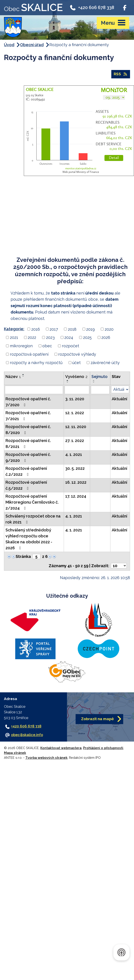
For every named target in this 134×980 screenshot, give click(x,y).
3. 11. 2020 (75, 399)
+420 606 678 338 (92, 7)
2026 (106, 337)
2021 (14, 337)
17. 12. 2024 (76, 496)
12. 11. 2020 (76, 427)
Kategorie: (14, 329)
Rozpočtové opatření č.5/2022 (26, 485)
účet (76, 363)
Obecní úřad (32, 45)
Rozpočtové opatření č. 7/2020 (28, 402)
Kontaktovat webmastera (61, 748)
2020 (109, 329)
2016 (36, 329)
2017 (54, 329)
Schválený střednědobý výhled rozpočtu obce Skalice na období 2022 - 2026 (29, 539)
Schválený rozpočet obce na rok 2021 (33, 519)
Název (13, 377)
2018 (72, 329)
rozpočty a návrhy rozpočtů (36, 363)
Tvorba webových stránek (46, 758)
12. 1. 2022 (75, 413)
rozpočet (71, 346)
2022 (32, 337)
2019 (90, 329)
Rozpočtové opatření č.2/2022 (26, 471)
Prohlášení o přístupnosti (103, 748)
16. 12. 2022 (76, 482)
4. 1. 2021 (74, 454)
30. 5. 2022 (75, 468)
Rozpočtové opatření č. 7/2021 (28, 416)
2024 (69, 337)
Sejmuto (100, 377)
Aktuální (119, 399)
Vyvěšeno (76, 377)
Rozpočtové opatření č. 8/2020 (28, 430)
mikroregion (21, 346)
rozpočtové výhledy (77, 354)
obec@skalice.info (27, 735)
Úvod (9, 45)
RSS (121, 74)
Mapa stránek (15, 753)
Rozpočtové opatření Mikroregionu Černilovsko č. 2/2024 (32, 502)
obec (47, 346)
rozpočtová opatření (29, 354)
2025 (87, 337)
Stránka (23, 556)
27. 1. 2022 (75, 441)
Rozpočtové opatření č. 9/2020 (28, 457)
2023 (50, 337)
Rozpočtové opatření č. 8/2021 (28, 444)
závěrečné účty (105, 363)
